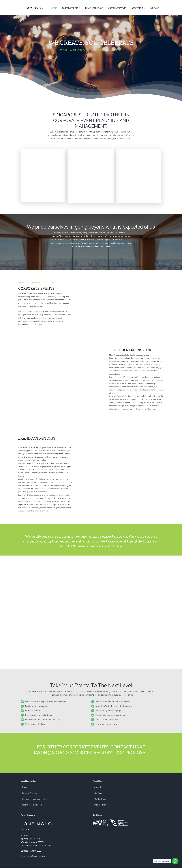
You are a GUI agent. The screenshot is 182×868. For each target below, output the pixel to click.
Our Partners (100, 799)
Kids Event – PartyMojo (32, 805)
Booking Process (29, 793)
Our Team (99, 793)
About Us (98, 787)
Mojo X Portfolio (101, 805)
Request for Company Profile (35, 799)
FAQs (24, 787)
